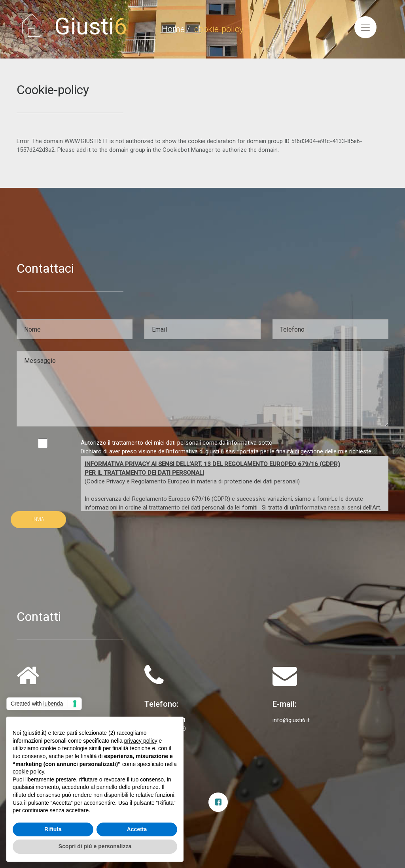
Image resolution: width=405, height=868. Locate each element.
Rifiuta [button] (53, 829)
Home (173, 29)
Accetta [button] (137, 829)
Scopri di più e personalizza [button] (95, 846)
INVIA (38, 519)
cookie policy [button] (28, 772)
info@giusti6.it (291, 720)
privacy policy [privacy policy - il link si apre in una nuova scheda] (141, 741)
